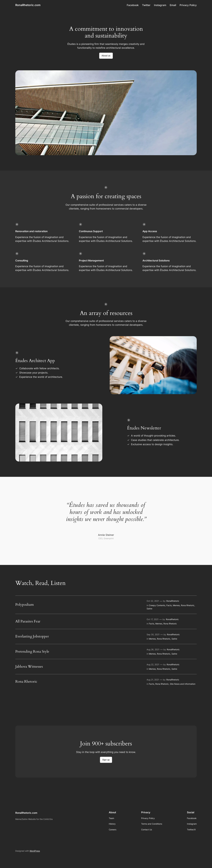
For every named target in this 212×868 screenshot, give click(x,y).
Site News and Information (183, 684)
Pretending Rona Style (32, 652)
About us (106, 56)
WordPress (35, 851)
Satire (149, 609)
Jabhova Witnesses (29, 667)
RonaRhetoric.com (28, 5)
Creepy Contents (157, 605)
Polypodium (25, 605)
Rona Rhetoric (188, 605)
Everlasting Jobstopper (32, 636)
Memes (176, 605)
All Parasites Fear (28, 621)
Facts (169, 605)
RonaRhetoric (173, 601)
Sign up (106, 760)
